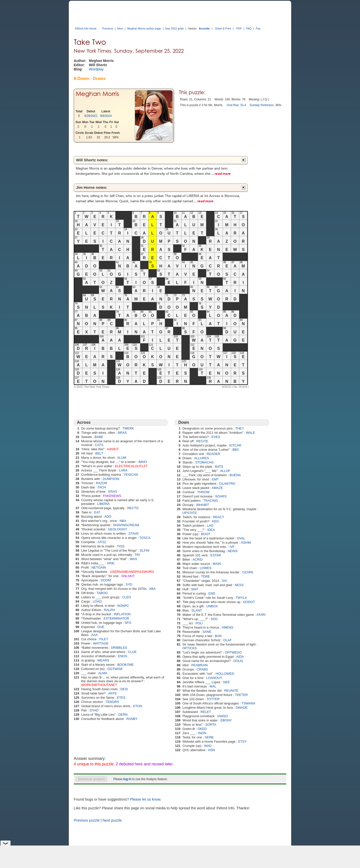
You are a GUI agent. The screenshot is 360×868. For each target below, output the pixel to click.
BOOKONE (125, 665)
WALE (250, 433)
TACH (102, 487)
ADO (108, 517)
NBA (123, 521)
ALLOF (225, 471)
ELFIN (145, 550)
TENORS (112, 702)
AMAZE (217, 488)
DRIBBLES (119, 648)
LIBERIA (103, 504)
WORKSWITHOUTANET (99, 685)
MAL (213, 686)
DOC (214, 619)
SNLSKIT (128, 576)
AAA (94, 635)
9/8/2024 (106, 116)
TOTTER (213, 699)
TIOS (121, 546)
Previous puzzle (87, 820)
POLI (199, 623)
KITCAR (235, 445)
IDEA (211, 530)
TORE (205, 576)
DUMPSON (111, 479)
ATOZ (102, 542)
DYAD (94, 710)
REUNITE (231, 691)
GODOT (249, 602)
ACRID (197, 559)
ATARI (261, 615)
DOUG (238, 661)
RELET (206, 712)
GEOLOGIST (118, 529)
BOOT (206, 534)
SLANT (197, 610)
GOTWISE (115, 669)
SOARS (221, 496)
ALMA (103, 673)
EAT (97, 512)
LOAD (97, 601)
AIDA (240, 657)
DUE (101, 627)
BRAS (122, 433)
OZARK (248, 572)
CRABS (202, 669)
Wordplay (96, 69)
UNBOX (212, 606)
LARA (123, 470)
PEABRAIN (199, 665)
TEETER (241, 695)
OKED (202, 729)
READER (213, 454)
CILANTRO (227, 484)
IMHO (142, 462)
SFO (128, 623)
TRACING (211, 501)
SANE (207, 632)
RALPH (109, 610)
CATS (99, 445)
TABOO (102, 593)
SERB (209, 737)
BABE (99, 437)
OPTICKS (190, 648)
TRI (137, 555)
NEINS (232, 551)
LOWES (206, 568)
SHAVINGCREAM (126, 525)
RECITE (202, 441)
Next (120, 28)
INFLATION (122, 614)
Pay (258, 28)
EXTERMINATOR (116, 618)
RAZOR (101, 483)
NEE (227, 682)
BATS (219, 467)
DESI (124, 689)
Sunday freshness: (262, 105)
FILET (104, 639)
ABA (152, 589)
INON (202, 733)
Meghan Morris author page (144, 28)
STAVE (134, 534)
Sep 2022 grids (174, 28)
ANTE (112, 693)
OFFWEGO (233, 652)
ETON (137, 706)
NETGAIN (99, 567)
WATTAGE (101, 643)
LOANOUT (214, 678)
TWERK (128, 428)
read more (223, 173)
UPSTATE (190, 513)
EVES (216, 437)
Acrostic (204, 28)
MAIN (217, 564)
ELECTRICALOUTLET (131, 466)
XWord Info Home (86, 28)
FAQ (249, 28)
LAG (210, 526)
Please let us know (145, 799)
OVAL (241, 538)
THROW (203, 492)
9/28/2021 (91, 116)
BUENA (235, 475)
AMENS (227, 627)
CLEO (127, 597)
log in (127, 779)
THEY (240, 428)
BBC (236, 450)
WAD (208, 746)
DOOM (106, 580)
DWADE (242, 708)
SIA (224, 581)
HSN (211, 750)
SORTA (211, 725)
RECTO (133, 508)
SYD (129, 584)
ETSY (242, 742)
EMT (215, 479)
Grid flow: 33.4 (236, 105)
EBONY (226, 720)
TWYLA (241, 598)
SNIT (195, 589)
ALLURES (202, 458)
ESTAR (216, 555)
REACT (218, 517)
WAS (133, 559)
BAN (218, 636)
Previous (108, 28)
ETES (121, 698)
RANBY (132, 719)
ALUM (122, 458)
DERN (123, 715)
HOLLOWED (225, 674)
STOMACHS (204, 462)
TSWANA (248, 703)
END (212, 593)
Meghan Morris (97, 94)
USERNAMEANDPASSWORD (132, 572)
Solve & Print (223, 28)
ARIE (111, 563)
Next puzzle (112, 820)
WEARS (103, 660)
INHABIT (203, 505)
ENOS (123, 656)
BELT (99, 453)
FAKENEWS (112, 496)
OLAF (227, 640)
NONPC (123, 606)
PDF (239, 28)
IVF (232, 547)
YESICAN (131, 475)
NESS (239, 585)
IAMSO (222, 716)
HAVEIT (113, 449)
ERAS (113, 492)
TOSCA (145, 538)
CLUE (132, 652)
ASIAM (246, 542)
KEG (215, 521)
